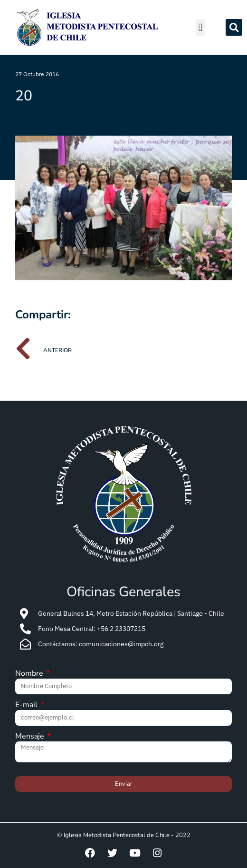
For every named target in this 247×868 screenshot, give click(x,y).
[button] (200, 27)
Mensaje (31, 737)
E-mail (27, 705)
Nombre (30, 674)
